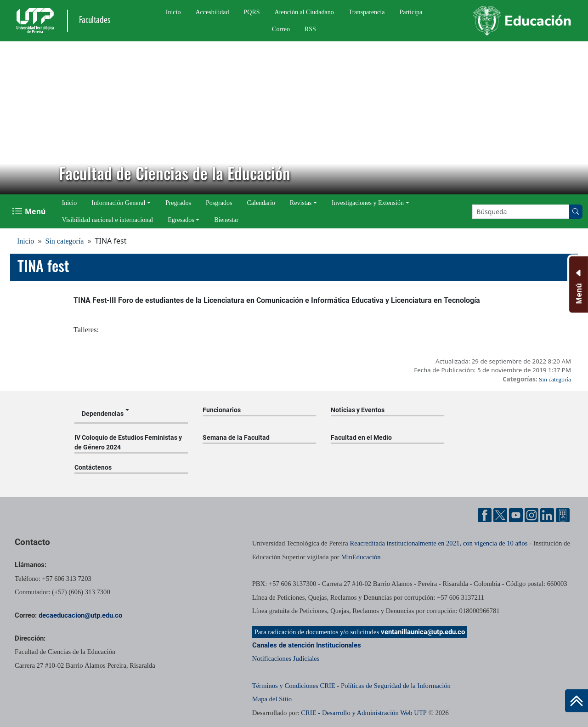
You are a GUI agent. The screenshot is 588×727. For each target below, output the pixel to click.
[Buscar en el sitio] (576, 212)
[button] (14, 118)
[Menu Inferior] (578, 284)
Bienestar (226, 220)
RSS (310, 29)
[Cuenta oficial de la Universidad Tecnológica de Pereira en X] (500, 515)
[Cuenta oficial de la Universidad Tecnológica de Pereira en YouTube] (516, 515)
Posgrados (219, 203)
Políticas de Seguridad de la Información (396, 686)
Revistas (301, 203)
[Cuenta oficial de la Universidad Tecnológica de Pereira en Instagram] (531, 515)
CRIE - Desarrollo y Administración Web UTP (364, 713)
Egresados (181, 220)
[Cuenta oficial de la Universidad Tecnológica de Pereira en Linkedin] (547, 515)
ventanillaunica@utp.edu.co (423, 632)
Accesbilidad (212, 12)
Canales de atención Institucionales (307, 645)
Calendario (261, 203)
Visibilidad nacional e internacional (108, 220)
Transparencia (367, 12)
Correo (281, 29)
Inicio (173, 12)
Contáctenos (93, 467)
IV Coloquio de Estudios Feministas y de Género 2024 (128, 442)
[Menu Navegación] (30, 211)
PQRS (252, 12)
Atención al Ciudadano (304, 12)
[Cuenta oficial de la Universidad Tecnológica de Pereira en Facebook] (485, 515)
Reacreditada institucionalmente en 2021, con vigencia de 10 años (438, 543)
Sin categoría (64, 241)
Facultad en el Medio (361, 437)
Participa (411, 12)
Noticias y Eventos (358, 410)
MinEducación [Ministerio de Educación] (361, 557)
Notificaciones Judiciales (286, 659)
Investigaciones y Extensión (368, 203)
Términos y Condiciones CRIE (294, 686)
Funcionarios (222, 410)
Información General (118, 203)
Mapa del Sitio (272, 699)
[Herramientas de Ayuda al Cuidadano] (563, 515)
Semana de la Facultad (236, 437)
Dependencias (103, 414)
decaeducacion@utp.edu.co (80, 615)
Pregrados (178, 203)
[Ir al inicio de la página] (577, 701)
